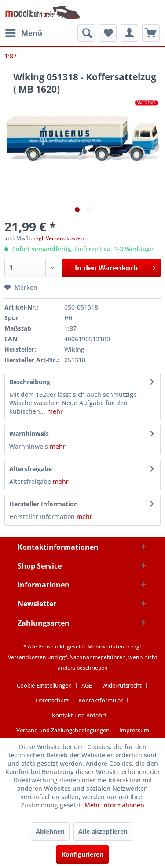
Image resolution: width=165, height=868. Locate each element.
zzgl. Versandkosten (59, 238)
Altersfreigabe (31, 469)
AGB (87, 685)
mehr (54, 411)
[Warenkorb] (151, 33)
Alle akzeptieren (103, 831)
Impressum (134, 730)
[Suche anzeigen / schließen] (86, 33)
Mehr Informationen (114, 805)
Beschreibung (30, 382)
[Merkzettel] (108, 33)
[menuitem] (23, 33)
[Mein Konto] (129, 33)
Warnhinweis (29, 434)
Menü (24, 32)
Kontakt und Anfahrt (79, 715)
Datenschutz (52, 700)
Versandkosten (27, 657)
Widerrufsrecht (122, 685)
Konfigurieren (82, 854)
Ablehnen (50, 831)
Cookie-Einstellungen (44, 685)
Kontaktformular (101, 700)
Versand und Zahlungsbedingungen (63, 730)
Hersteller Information (44, 504)
